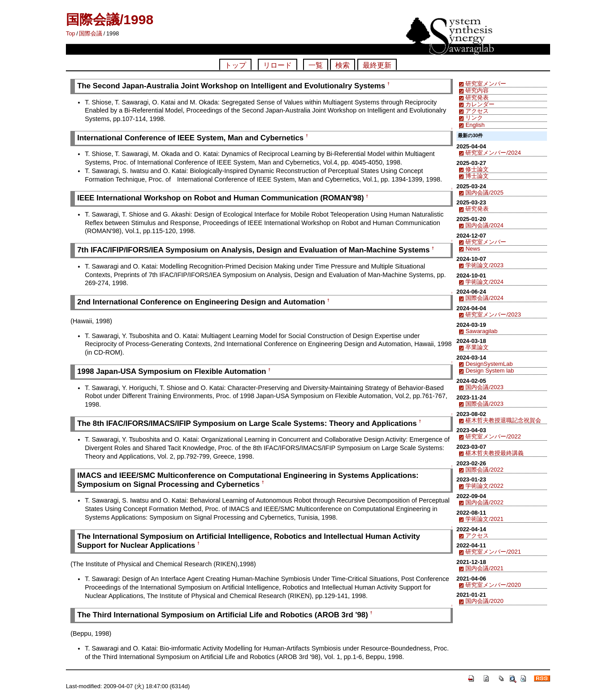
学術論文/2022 (484, 486)
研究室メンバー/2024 (493, 153)
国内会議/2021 (484, 568)
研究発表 (477, 98)
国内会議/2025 (484, 193)
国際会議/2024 (484, 298)
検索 (343, 65)
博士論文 (477, 176)
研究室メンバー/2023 (493, 314)
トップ (235, 65)
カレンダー (480, 104)
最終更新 (377, 65)
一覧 (316, 65)
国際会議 (91, 33)
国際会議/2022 (484, 470)
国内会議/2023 (484, 387)
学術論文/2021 (484, 519)
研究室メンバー (486, 84)
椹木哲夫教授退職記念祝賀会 (503, 420)
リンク (474, 118)
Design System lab (490, 371)
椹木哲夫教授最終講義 (495, 453)
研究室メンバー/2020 (493, 585)
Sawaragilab (481, 331)
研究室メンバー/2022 (493, 436)
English (475, 125)
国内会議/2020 (484, 601)
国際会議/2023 (484, 404)
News (473, 249)
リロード (278, 65)
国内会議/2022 (484, 502)
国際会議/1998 (110, 20)
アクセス (477, 111)
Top (71, 33)
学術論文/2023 (484, 265)
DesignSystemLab (489, 364)
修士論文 (477, 169)
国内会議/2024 (484, 225)
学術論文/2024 (484, 282)
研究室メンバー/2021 (493, 552)
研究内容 (477, 90)
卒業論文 (477, 347)
